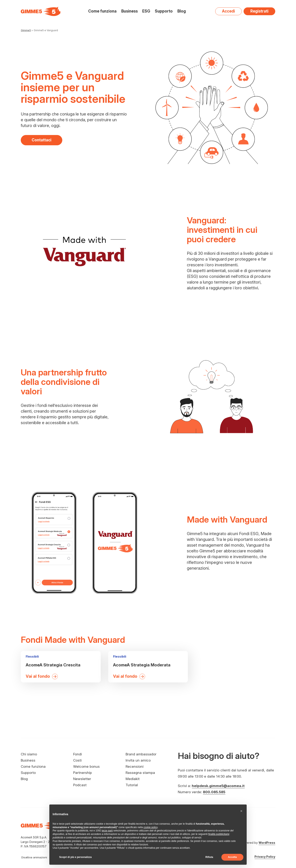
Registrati (259, 11)
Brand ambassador (141, 754)
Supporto (164, 11)
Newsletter (82, 779)
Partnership (83, 773)
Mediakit (133, 779)
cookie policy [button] (150, 827)
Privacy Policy (265, 857)
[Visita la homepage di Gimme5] (41, 11)
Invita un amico (138, 760)
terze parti (107, 831)
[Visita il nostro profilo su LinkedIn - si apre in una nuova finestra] (271, 831)
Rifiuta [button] (209, 857)
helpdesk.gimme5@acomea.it (218, 786)
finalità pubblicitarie (219, 834)
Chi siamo (29, 754)
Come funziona (102, 11)
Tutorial (132, 785)
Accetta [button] (232, 857)
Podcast (80, 785)
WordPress (267, 843)
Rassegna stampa (140, 773)
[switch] (44, 857)
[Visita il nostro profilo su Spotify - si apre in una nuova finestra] (255, 831)
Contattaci (42, 140)
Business (129, 11)
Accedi (228, 11)
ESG (146, 11)
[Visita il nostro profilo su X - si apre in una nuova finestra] (263, 831)
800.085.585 (214, 792)
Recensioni (135, 766)
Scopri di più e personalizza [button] (75, 857)
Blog (182, 11)
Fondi (77, 754)
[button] (241, 811)
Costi (77, 760)
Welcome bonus (86, 766)
